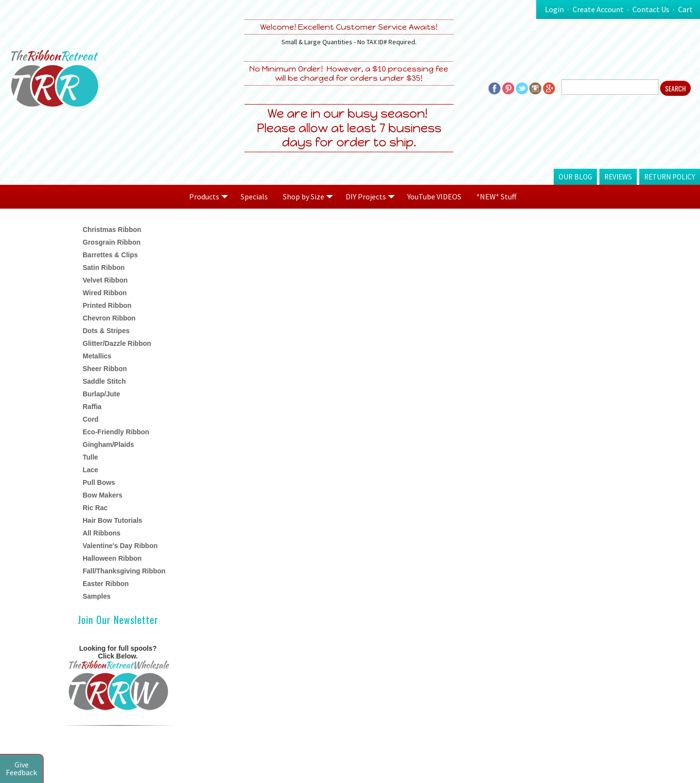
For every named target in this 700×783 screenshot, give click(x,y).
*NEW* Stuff (496, 196)
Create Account (598, 9)
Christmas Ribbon (112, 230)
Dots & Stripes (106, 331)
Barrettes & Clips (110, 255)
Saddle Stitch (104, 381)
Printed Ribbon (107, 305)
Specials (254, 196)
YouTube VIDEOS (434, 196)
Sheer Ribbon (105, 369)
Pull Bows (99, 482)
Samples (97, 596)
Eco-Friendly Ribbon (116, 432)
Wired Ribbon (105, 293)
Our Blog (575, 177)
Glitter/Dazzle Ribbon (117, 343)
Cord (91, 419)
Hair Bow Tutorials (113, 520)
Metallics (97, 356)
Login (554, 9)
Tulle (90, 457)
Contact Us (651, 9)
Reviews (618, 177)
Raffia (92, 407)
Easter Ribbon (106, 584)
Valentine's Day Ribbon (120, 546)
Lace (90, 470)
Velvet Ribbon (105, 280)
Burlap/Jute (101, 394)
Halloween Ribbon (112, 558)
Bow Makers (103, 495)
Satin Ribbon (104, 267)
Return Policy (670, 177)
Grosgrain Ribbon (112, 242)
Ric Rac (95, 508)
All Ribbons (102, 533)
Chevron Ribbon (109, 318)
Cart (685, 9)
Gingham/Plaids (108, 445)
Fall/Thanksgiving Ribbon (124, 571)
